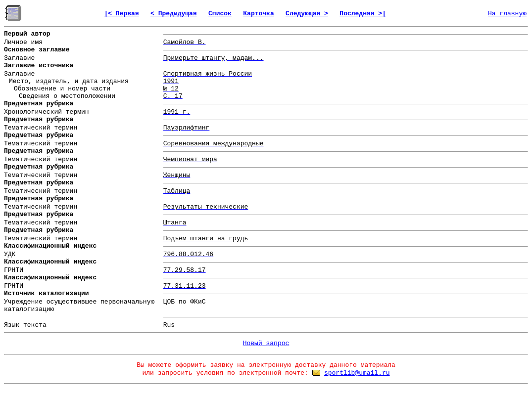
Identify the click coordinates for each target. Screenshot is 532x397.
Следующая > (307, 14)
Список (220, 14)
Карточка (258, 14)
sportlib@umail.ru (357, 373)
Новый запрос (266, 343)
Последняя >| (363, 14)
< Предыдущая (174, 14)
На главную (507, 14)
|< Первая (121, 14)
